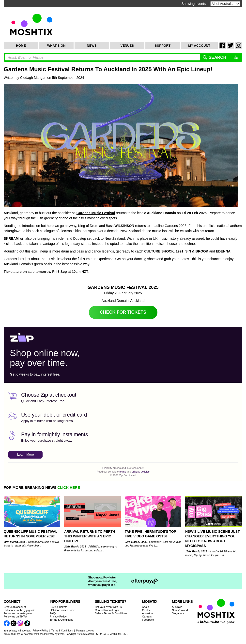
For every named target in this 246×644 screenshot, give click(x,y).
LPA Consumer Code (62, 610)
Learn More (25, 455)
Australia (177, 607)
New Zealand (180, 610)
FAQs (53, 613)
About (146, 607)
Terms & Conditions (61, 620)
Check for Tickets (123, 312)
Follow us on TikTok (15, 616)
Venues (127, 46)
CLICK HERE (69, 487)
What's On (56, 46)
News (92, 46)
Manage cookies (85, 631)
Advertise (148, 613)
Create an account (15, 607)
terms (123, 472)
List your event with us (108, 607)
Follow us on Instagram (18, 613)
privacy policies (141, 472)
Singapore (178, 613)
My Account (199, 46)
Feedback (148, 620)
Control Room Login (107, 610)
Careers (147, 616)
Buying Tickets (58, 607)
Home (21, 46)
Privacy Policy (58, 616)
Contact (147, 610)
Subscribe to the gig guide (19, 610)
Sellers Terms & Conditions (111, 613)
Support (163, 46)
